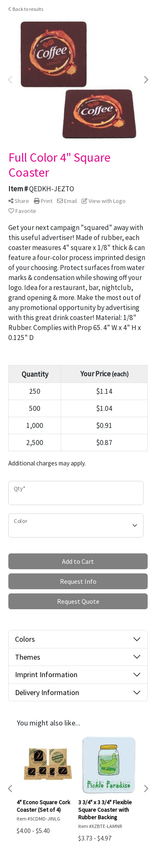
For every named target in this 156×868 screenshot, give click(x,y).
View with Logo (104, 201)
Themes (28, 657)
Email (67, 201)
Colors (25, 639)
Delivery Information (47, 692)
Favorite (22, 211)
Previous (10, 80)
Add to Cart (78, 561)
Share (19, 201)
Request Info (78, 581)
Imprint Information (46, 674)
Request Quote (78, 601)
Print (43, 201)
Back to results (26, 9)
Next (146, 80)
